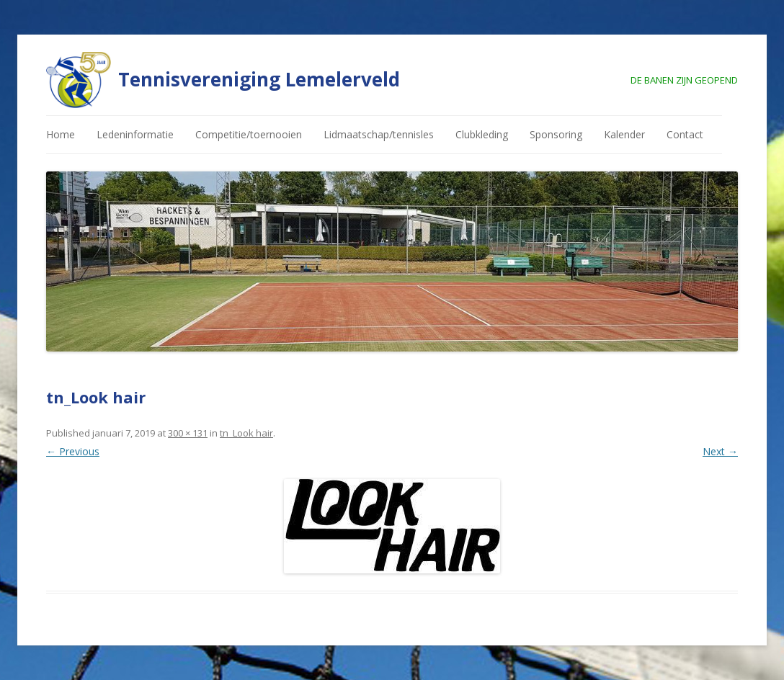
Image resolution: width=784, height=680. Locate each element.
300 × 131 (188, 433)
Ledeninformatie (135, 134)
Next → (720, 451)
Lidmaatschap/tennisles (379, 134)
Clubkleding (482, 134)
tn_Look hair (246, 433)
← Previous (73, 451)
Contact (685, 134)
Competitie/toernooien (249, 134)
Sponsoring (556, 134)
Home (61, 134)
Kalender (624, 134)
